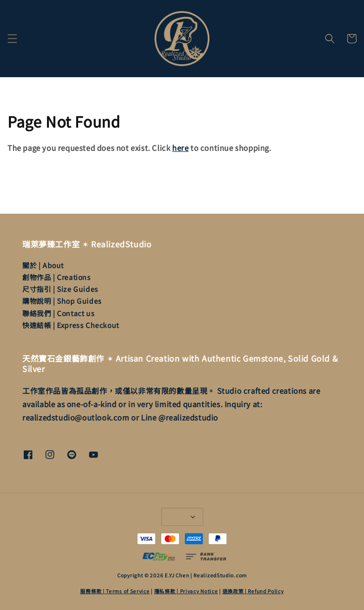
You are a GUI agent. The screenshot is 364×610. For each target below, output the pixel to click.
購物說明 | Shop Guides (62, 301)
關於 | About (43, 265)
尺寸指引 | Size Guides (60, 289)
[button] (12, 39)
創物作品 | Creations (57, 277)
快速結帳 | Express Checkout (71, 325)
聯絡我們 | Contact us (58, 313)
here (180, 148)
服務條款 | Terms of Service (115, 591)
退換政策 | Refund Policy (253, 591)
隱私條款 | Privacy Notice (186, 591)
